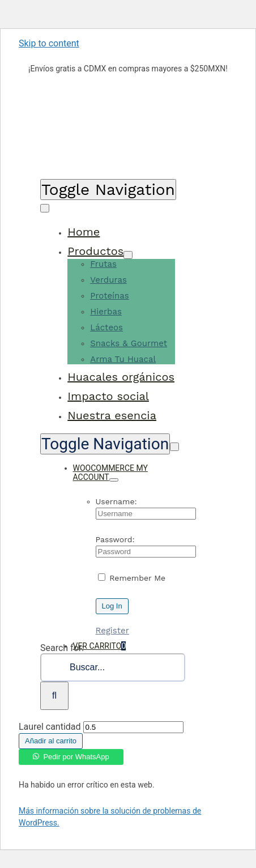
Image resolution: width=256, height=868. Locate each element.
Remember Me (132, 578)
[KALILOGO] (67, 168)
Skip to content (49, 43)
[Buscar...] (113, 667)
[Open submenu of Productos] (128, 255)
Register (112, 631)
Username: (116, 501)
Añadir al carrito (51, 741)
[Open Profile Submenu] (114, 480)
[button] (71, 754)
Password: (115, 539)
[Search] (54, 696)
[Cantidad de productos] (133, 727)
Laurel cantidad (50, 727)
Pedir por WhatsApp (76, 757)
